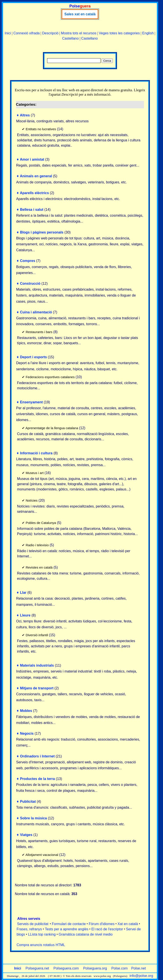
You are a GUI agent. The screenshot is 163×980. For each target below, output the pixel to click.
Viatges (26, 835)
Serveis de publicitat (33, 924)
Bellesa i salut (32, 210)
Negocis (27, 733)
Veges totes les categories (119, 33)
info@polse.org (141, 976)
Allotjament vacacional (42, 855)
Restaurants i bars (39, 332)
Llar (23, 593)
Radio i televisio (37, 545)
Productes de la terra (37, 779)
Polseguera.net (37, 968)
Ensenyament (31, 402)
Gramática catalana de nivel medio (86, 934)
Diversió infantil (37, 635)
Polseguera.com (66, 968)
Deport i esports (33, 357)
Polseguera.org (95, 968)
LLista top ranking (42, 934)
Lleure (25, 615)
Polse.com (120, 968)
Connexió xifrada (27, 33)
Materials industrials (37, 665)
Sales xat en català (80, 14)
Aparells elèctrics (35, 193)
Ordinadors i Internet (37, 756)
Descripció (50, 33)
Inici (8, 33)
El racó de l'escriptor (107, 929)
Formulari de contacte (69, 924)
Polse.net (139, 968)
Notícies (32, 500)
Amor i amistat (32, 159)
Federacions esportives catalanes (50, 377)
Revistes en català (39, 567)
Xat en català (128, 924)
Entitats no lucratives (41, 129)
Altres (25, 115)
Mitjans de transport (37, 688)
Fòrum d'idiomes (102, 924)
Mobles (26, 711)
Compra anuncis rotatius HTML (41, 945)
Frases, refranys (29, 929)
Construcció (30, 284)
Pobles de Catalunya (41, 523)
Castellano (71, 38)
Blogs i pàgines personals (42, 232)
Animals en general (36, 176)
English (148, 33)
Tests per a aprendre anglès (67, 929)
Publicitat (28, 802)
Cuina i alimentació (36, 312)
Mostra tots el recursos (79, 33)
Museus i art (35, 473)
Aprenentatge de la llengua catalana (52, 428)
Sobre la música (33, 818)
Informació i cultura (36, 453)
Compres (27, 261)
